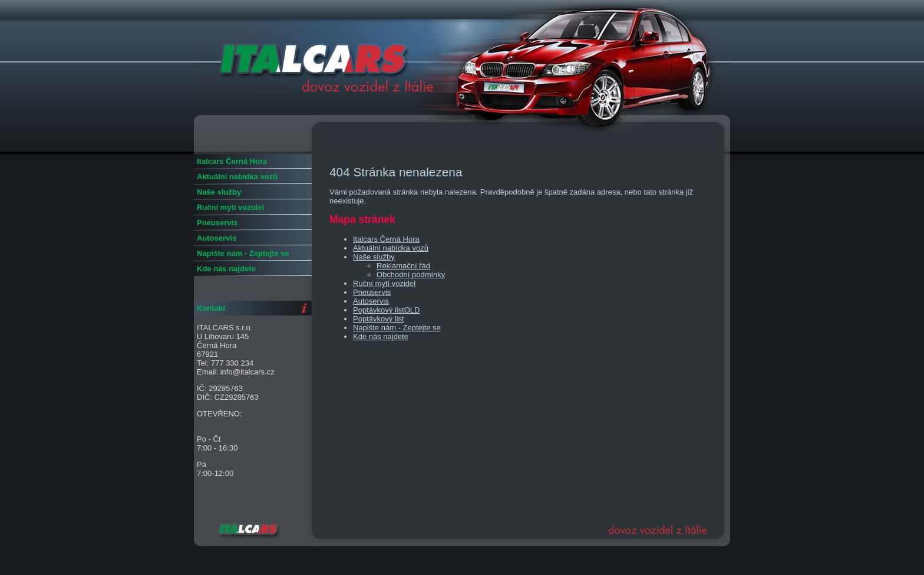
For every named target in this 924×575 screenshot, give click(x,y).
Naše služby (374, 257)
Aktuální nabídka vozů (391, 248)
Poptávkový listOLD (386, 310)
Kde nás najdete (381, 336)
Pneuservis (372, 292)
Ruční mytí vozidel (384, 283)
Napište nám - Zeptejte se (397, 328)
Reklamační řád (403, 266)
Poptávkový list (379, 319)
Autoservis (371, 301)
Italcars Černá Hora (386, 239)
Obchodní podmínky (411, 275)
